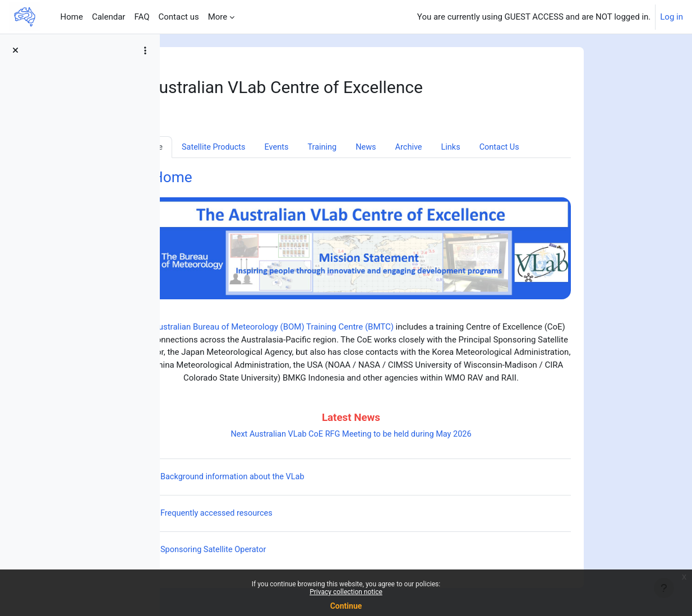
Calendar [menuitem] (109, 17)
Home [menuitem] (72, 17)
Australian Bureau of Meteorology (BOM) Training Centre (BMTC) (340, 328)
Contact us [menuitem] (178, 17)
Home (239, 178)
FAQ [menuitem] (142, 17)
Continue (346, 606)
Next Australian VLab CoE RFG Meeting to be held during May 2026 (417, 435)
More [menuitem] (218, 17)
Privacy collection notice (346, 592)
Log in (672, 17)
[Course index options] (145, 50)
